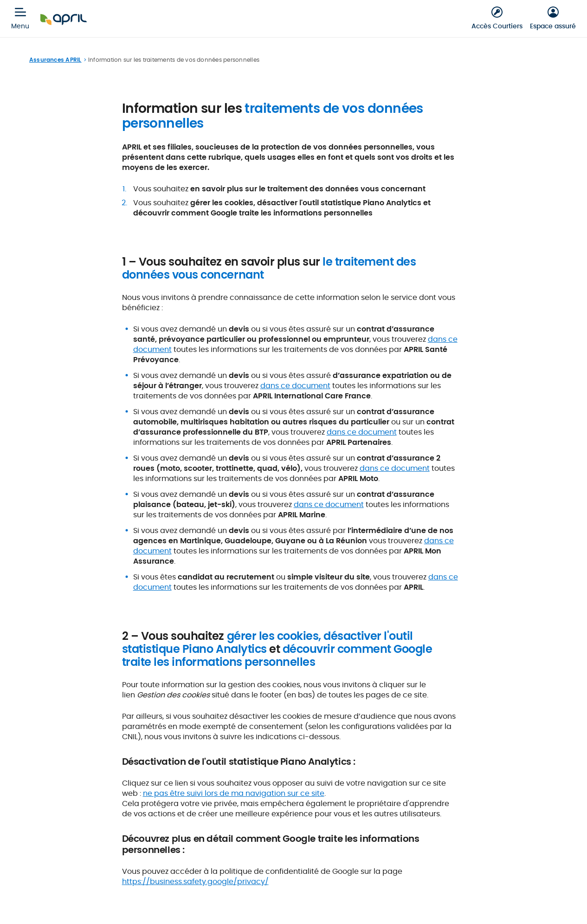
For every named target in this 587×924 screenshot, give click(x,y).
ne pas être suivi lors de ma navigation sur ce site (234, 793)
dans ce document (295, 386)
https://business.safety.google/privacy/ (195, 882)
